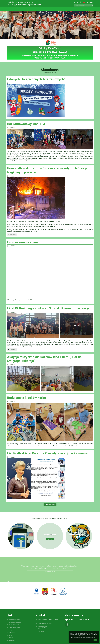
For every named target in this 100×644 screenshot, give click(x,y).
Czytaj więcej (12, 235)
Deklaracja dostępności (15, 622)
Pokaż (21, 539)
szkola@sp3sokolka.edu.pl (45, 624)
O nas (11, 635)
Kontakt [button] (70, 9)
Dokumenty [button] (50, 9)
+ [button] (75, 2)
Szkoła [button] (23, 9)
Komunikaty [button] (61, 9)
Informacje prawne (14, 625)
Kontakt (11, 638)
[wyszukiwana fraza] (84, 5)
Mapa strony (12, 633)
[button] (84, 2)
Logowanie (90, 2)
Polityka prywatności (14, 627)
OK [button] (95, 640)
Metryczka (12, 630)
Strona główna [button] (13, 9)
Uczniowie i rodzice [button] (36, 9)
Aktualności (12, 640)
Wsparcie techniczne (14, 620)
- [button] (78, 2)
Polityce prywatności (90, 637)
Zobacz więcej (50, 505)
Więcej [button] (78, 9)
